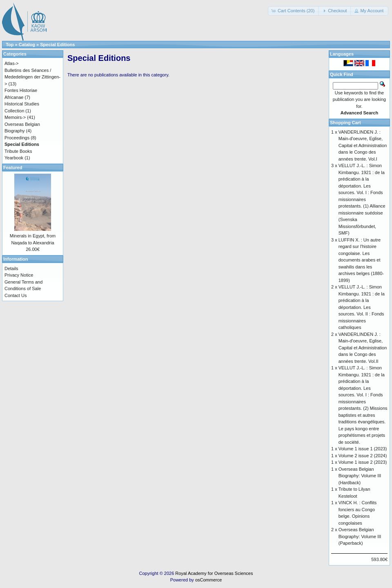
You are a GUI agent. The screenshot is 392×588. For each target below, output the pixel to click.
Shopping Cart (345, 123)
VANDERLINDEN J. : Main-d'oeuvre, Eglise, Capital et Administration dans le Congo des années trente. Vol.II (363, 348)
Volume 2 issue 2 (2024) (363, 456)
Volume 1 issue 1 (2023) (363, 449)
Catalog (27, 45)
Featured (13, 168)
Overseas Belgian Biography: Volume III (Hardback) (360, 476)
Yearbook (14, 158)
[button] (294, 11)
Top (10, 45)
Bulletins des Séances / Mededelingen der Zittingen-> (32, 77)
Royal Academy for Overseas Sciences (214, 573)
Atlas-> (12, 63)
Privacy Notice (19, 275)
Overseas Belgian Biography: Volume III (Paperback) (360, 536)
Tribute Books (18, 151)
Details (11, 268)
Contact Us (16, 295)
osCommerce (208, 580)
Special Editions (57, 45)
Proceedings (17, 138)
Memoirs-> (15, 117)
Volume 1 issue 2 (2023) (363, 462)
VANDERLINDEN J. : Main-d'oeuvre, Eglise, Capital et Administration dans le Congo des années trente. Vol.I (363, 145)
